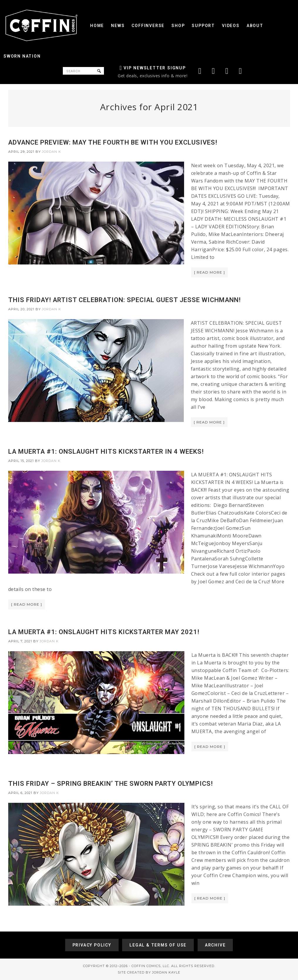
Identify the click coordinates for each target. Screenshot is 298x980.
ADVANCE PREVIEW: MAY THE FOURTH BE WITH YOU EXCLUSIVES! (113, 142)
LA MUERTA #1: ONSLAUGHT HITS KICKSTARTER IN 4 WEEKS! (106, 452)
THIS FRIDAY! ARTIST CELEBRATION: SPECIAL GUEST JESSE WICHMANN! (124, 300)
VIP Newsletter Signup (155, 68)
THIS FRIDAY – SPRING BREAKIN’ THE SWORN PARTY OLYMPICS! (111, 784)
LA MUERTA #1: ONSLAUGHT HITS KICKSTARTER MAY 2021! (104, 632)
